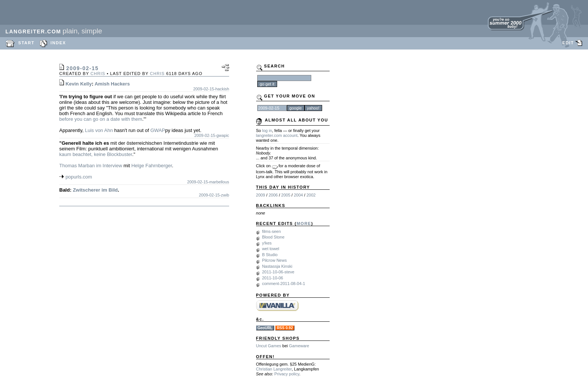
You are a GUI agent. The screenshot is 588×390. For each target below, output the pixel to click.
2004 (298, 195)
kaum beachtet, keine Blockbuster (96, 154)
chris (98, 73)
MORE (304, 223)
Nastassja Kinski (277, 266)
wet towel (271, 249)
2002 (311, 195)
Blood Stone (273, 237)
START (26, 43)
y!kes (267, 243)
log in (267, 130)
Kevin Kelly (79, 84)
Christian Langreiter (274, 369)
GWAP (158, 130)
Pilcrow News (274, 260)
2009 (261, 195)
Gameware (299, 346)
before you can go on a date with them (101, 119)
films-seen (271, 231)
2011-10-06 (273, 278)
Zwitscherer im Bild (95, 190)
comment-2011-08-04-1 (284, 283)
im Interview (109, 166)
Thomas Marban (77, 166)
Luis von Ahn (99, 130)
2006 (273, 195)
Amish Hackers (112, 84)
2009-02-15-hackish (211, 89)
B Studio (270, 255)
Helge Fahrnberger (151, 166)
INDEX (58, 43)
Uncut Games (269, 346)
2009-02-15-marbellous (208, 182)
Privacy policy (286, 374)
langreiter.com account (277, 135)
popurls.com (79, 177)
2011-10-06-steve (278, 272)
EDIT (568, 43)
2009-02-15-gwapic (212, 135)
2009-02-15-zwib (214, 195)
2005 (286, 195)
